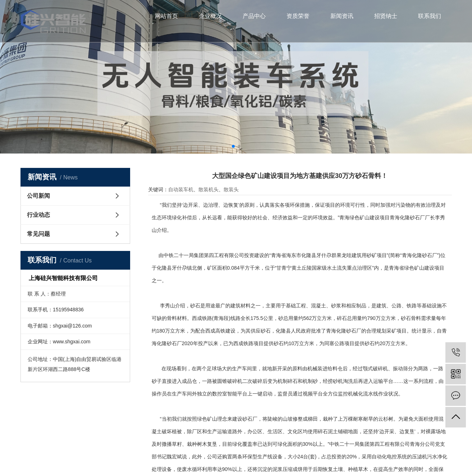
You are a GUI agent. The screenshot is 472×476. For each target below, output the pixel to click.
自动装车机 (181, 189)
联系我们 (430, 16)
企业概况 (210, 16)
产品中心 (254, 16)
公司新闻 (38, 196)
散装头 (231, 189)
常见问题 (38, 234)
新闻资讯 (342, 16)
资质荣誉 (298, 16)
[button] (233, 146)
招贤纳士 (386, 16)
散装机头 (208, 189)
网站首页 (166, 16)
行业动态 (38, 215)
